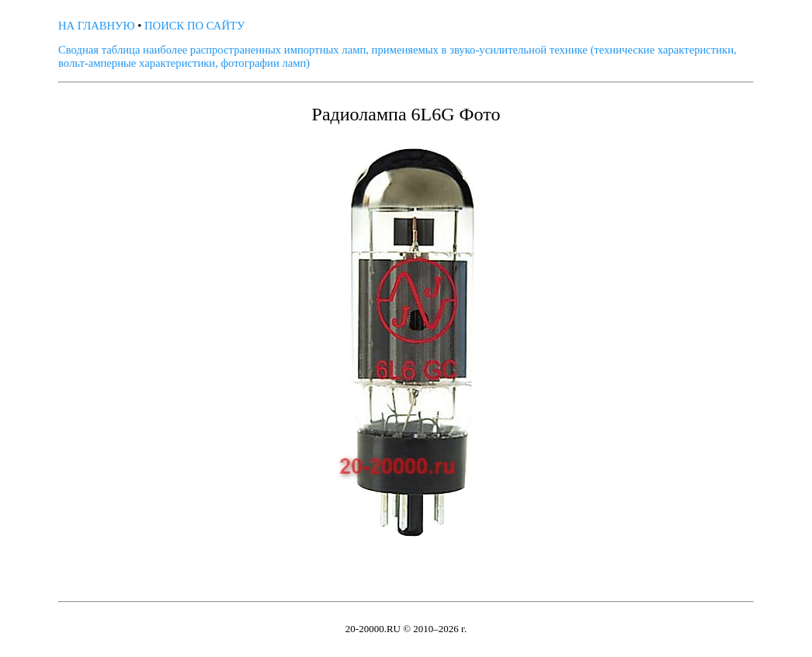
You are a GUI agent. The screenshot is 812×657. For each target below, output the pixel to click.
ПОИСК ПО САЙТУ (194, 26)
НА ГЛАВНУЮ (97, 26)
